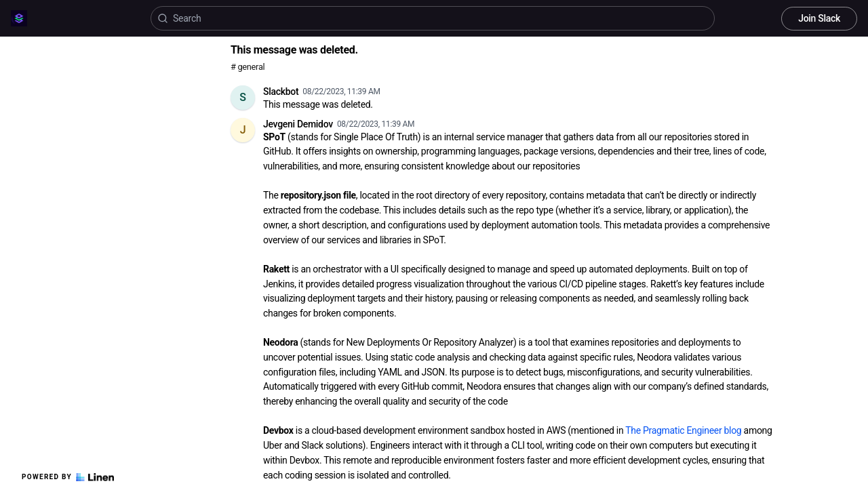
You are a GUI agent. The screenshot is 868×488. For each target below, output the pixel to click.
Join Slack (819, 18)
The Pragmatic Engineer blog (683, 430)
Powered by (68, 477)
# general (248, 67)
